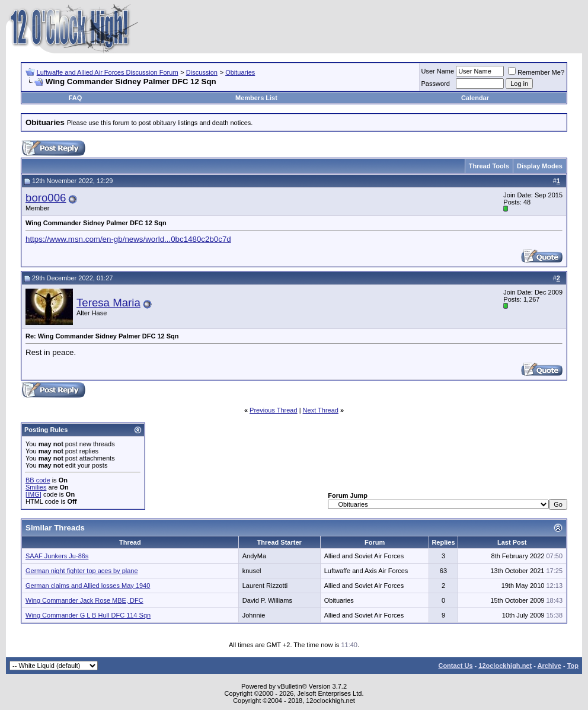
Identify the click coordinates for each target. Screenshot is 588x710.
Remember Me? (536, 72)
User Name (438, 71)
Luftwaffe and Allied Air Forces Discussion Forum (108, 72)
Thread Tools (489, 166)
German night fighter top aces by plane (82, 571)
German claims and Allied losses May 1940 (88, 586)
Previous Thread (274, 410)
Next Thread (321, 410)
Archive (549, 666)
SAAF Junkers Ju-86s (57, 556)
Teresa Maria (108, 303)
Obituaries (240, 72)
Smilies (36, 487)
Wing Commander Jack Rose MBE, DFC (84, 600)
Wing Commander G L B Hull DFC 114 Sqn (88, 615)
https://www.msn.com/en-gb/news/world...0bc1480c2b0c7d (128, 239)
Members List (256, 98)
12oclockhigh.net (505, 666)
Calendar (475, 98)
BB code (38, 480)
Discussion (202, 72)
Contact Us (455, 666)
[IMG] (33, 494)
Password (436, 84)
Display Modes (540, 166)
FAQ (76, 98)
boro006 (46, 198)
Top (573, 666)
